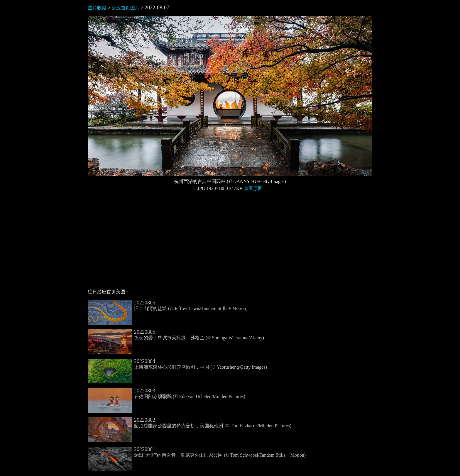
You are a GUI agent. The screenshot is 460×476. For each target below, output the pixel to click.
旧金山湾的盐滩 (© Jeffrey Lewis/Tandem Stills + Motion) (168, 306)
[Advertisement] (230, 243)
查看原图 (253, 188)
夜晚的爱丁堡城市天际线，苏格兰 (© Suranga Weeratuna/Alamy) (176, 335)
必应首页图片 (126, 8)
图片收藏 (97, 8)
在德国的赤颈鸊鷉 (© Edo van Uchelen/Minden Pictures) (166, 394)
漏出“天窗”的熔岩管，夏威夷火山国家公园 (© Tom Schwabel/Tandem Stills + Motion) (197, 452)
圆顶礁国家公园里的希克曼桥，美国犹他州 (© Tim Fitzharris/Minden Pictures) (190, 423)
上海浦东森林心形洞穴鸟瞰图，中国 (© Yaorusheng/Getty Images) (177, 364)
